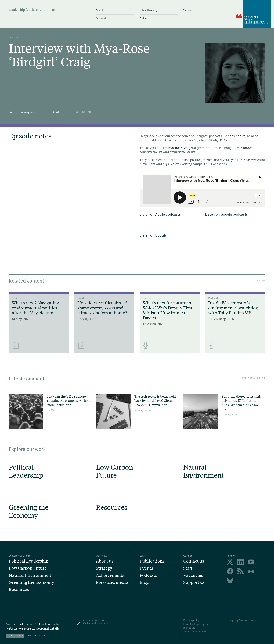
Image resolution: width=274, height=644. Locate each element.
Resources (19, 589)
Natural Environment (30, 575)
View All (260, 280)
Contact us (194, 561)
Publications (152, 561)
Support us (194, 582)
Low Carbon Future (28, 568)
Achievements (110, 575)
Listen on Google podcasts (234, 214)
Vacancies (193, 575)
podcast (14, 37)
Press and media (112, 582)
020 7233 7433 (97, 620)
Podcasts (148, 575)
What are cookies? (37, 636)
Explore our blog (254, 378)
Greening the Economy (31, 582)
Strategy (104, 568)
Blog (144, 582)
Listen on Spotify (169, 235)
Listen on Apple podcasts (169, 214)
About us (105, 561)
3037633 (104, 623)
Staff (188, 568)
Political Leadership (29, 561)
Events (146, 568)
